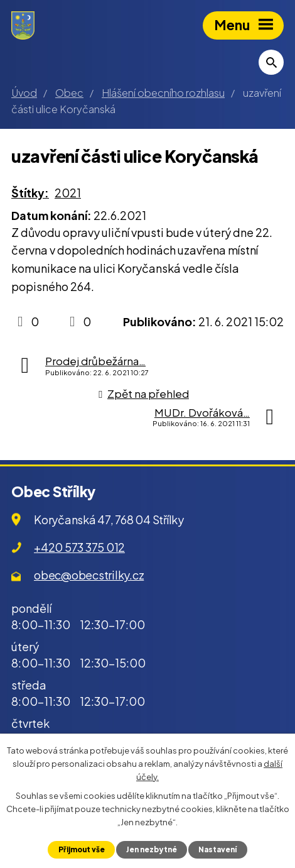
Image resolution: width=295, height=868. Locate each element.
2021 (68, 193)
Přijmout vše (82, 849)
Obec (69, 93)
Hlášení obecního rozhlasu (163, 93)
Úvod (24, 93)
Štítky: (30, 193)
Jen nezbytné (152, 849)
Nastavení (217, 849)
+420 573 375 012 (79, 547)
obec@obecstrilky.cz (89, 575)
